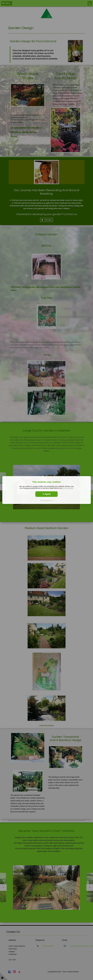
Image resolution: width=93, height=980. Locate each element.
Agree (47, 494)
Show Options (46, 500)
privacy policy (68, 488)
